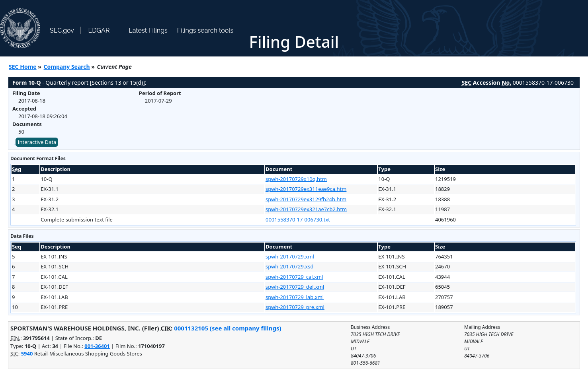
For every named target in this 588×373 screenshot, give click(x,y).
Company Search (67, 67)
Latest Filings (148, 30)
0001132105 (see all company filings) (228, 328)
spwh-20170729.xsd (289, 266)
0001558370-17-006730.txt (298, 220)
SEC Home (23, 67)
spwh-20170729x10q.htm (296, 179)
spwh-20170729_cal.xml (294, 277)
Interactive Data (37, 142)
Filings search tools (205, 30)
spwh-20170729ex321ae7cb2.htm (306, 209)
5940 (27, 354)
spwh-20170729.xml (290, 256)
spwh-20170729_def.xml (295, 287)
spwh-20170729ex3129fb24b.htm (306, 199)
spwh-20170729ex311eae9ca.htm (306, 189)
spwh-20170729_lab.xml (295, 297)
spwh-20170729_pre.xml (295, 307)
